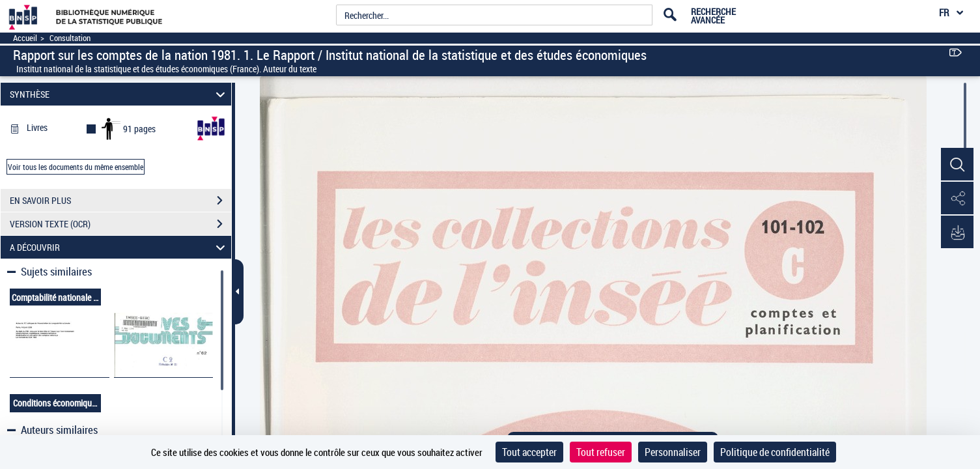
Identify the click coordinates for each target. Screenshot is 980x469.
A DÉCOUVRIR (119, 247)
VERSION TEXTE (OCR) (120, 224)
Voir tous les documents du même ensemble (76, 167)
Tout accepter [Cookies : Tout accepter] (529, 452)
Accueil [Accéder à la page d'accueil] (25, 38)
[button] (957, 165)
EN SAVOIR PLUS (120, 201)
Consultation (70, 38)
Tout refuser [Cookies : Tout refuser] (601, 452)
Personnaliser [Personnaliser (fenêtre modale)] (673, 452)
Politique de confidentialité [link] (775, 452)
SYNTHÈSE (119, 94)
